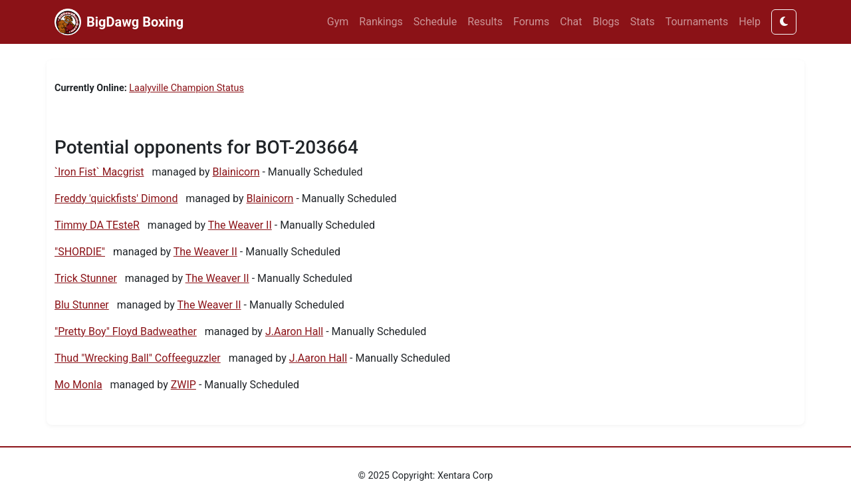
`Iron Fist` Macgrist (99, 172)
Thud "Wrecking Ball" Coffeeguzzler (138, 358)
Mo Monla (78, 385)
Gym (338, 22)
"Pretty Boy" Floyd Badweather (126, 331)
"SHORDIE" (80, 252)
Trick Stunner (86, 278)
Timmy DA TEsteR (97, 225)
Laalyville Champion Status (186, 88)
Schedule (435, 22)
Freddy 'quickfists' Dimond (116, 198)
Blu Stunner (82, 305)
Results (485, 22)
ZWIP (183, 385)
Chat (571, 22)
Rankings (381, 22)
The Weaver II (240, 225)
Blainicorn (236, 172)
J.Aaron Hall (294, 331)
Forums (531, 22)
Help (750, 22)
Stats (643, 22)
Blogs (606, 22)
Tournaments (697, 22)
